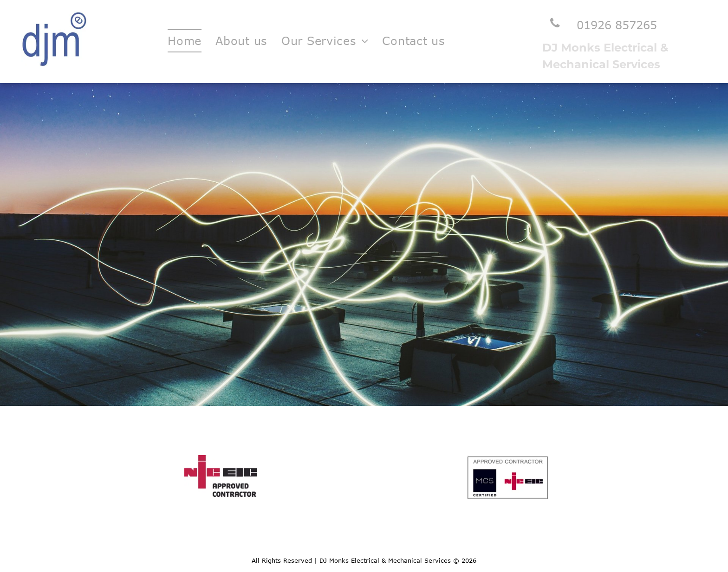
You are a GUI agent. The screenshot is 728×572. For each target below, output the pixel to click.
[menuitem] (185, 41)
